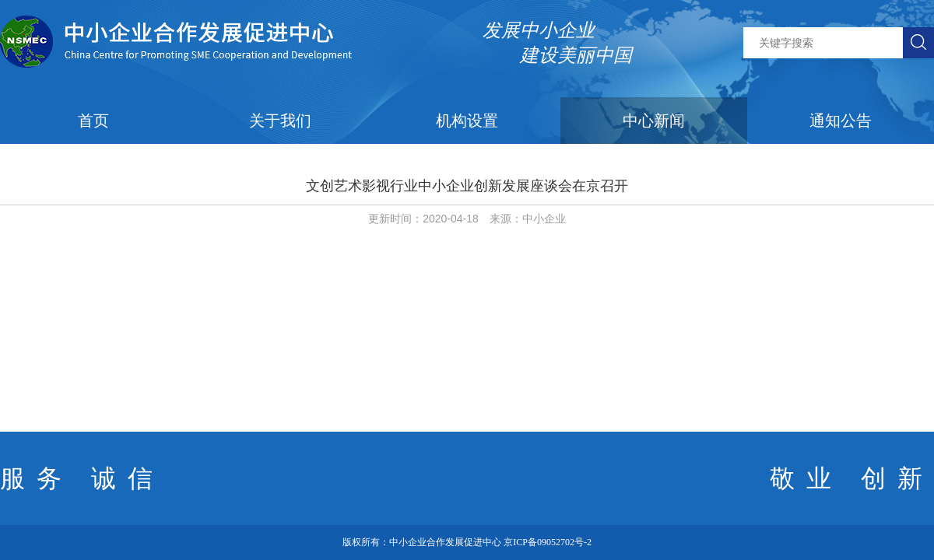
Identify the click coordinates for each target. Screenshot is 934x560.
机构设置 (467, 121)
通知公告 (841, 121)
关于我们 (280, 121)
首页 (93, 121)
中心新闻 (654, 121)
